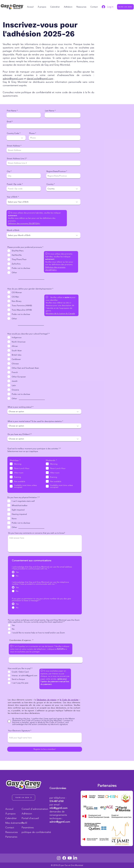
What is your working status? (20, 407)
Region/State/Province (56, 171)
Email (9, 122)
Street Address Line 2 (16, 158)
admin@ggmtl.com (13, 79)
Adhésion (27, 814)
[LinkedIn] (75, 858)
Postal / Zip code (14, 184)
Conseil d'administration (31, 809)
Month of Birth (13, 230)
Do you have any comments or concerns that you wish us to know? (37, 533)
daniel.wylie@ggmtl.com (40, 79)
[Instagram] (59, 858)
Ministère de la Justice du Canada (60, 313)
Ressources (12, 832)
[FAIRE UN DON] (125, 7)
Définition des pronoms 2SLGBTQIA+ (24, 223)
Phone (32, 133)
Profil (24, 823)
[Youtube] (70, 858)
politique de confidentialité (31, 832)
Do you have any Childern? (19, 434)
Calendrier (11, 818)
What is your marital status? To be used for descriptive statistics (35, 421)
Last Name (50, 111)
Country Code (13, 133)
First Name (12, 111)
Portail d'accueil (30, 818)
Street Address (13, 146)
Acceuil (9, 809)
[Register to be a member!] (45, 749)
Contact (10, 827)
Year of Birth (12, 197)
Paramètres (28, 827)
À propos (10, 814)
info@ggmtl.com (58, 808)
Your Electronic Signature (19, 731)
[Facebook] (64, 858)
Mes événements (13, 823)
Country (50, 184)
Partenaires (11, 837)
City (8, 171)
